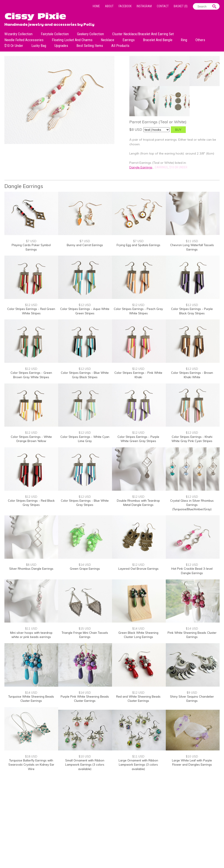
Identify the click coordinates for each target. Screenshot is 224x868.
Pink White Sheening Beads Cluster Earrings (192, 635)
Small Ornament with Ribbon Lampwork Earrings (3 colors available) (85, 765)
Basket (181, 6)
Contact (163, 6)
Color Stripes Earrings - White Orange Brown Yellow (31, 439)
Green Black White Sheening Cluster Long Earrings (138, 635)
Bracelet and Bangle (158, 40)
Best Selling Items (90, 46)
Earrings (129, 40)
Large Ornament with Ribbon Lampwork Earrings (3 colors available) (138, 765)
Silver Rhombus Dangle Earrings (31, 569)
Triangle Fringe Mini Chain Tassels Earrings (85, 635)
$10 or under (14, 46)
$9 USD (192, 693)
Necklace (107, 40)
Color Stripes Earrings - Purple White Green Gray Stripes (138, 439)
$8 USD (31, 565)
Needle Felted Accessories (24, 40)
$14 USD (85, 565)
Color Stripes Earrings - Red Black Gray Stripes (31, 503)
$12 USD (31, 305)
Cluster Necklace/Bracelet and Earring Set (143, 34)
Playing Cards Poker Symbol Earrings (31, 247)
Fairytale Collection (55, 34)
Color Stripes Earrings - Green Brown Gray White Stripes (31, 375)
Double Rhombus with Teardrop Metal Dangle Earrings (138, 503)
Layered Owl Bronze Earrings (138, 569)
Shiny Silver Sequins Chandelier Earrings (192, 699)
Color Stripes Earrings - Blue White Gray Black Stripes (85, 375)
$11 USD (192, 241)
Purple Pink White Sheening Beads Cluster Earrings (85, 699)
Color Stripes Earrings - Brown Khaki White (192, 375)
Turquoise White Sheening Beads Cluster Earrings (31, 699)
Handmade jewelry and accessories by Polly (49, 24)
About (109, 6)
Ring (184, 40)
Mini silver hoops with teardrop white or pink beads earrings (31, 635)
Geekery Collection (90, 34)
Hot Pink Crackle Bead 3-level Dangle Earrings (192, 571)
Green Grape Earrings (85, 569)
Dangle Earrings (141, 167)
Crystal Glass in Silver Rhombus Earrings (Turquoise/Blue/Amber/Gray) (192, 505)
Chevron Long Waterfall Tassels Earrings (192, 247)
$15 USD (85, 628)
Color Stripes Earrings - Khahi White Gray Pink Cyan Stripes (192, 439)
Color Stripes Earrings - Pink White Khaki (138, 375)
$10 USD (85, 756)
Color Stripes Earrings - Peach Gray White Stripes (138, 311)
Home (96, 6)
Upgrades (61, 46)
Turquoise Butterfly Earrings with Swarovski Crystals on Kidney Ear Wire (31, 765)
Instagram (144, 6)
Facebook (125, 6)
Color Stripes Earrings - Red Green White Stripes (31, 311)
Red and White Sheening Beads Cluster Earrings (138, 699)
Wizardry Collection (18, 34)
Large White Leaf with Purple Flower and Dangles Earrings (192, 763)
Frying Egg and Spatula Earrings (138, 245)
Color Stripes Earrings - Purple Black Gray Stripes (192, 311)
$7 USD (31, 241)
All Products (120, 46)
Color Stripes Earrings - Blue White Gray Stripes (85, 503)
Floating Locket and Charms (72, 40)
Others (200, 40)
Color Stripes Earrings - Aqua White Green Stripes (85, 311)
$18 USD (31, 756)
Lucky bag (39, 46)
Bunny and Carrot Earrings (85, 245)
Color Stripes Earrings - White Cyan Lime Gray (85, 439)
